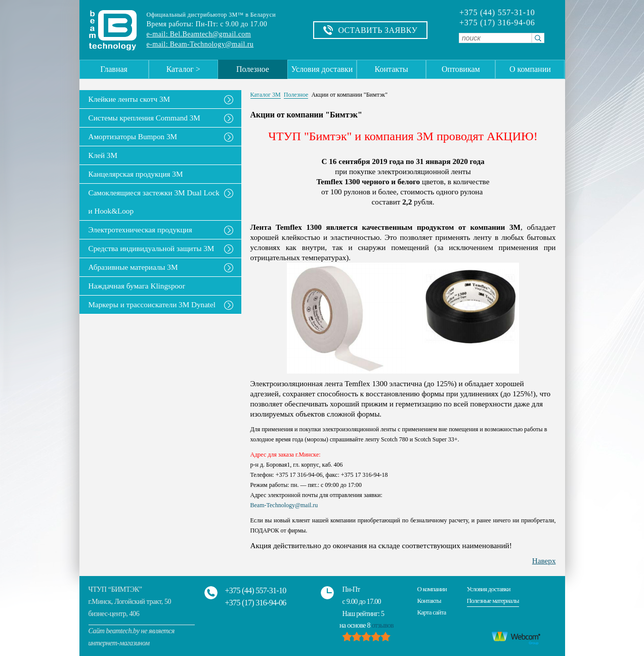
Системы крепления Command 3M (144, 118)
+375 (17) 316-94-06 (497, 23)
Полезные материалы (493, 601)
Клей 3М (103, 155)
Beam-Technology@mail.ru (284, 505)
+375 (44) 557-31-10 (497, 13)
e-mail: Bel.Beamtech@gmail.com (199, 34)
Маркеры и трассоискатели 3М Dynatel (152, 304)
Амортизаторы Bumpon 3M (133, 136)
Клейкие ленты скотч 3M (130, 99)
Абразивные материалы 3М (133, 267)
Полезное (253, 69)
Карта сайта (432, 612)
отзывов (383, 625)
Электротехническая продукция (140, 230)
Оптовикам (461, 69)
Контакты (392, 69)
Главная (114, 69)
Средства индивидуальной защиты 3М (152, 248)
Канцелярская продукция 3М (136, 174)
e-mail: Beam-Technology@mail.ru (200, 44)
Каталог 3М (266, 95)
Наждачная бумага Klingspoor (137, 286)
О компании (530, 69)
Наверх (544, 561)
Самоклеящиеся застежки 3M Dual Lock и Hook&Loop (154, 202)
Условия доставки (322, 69)
